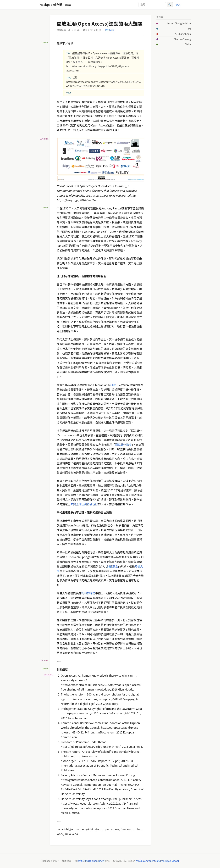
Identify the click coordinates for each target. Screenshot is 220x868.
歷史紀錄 (109, 30)
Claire (188, 44)
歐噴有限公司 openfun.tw (91, 861)
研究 (113, 385)
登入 (178, 5)
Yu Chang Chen (183, 34)
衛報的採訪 (88, 593)
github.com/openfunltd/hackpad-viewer (157, 861)
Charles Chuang (182, 39)
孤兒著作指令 (123, 444)
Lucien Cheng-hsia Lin (179, 23)
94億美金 (113, 566)
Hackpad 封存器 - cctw (56, 5)
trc (189, 29)
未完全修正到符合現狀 (84, 504)
